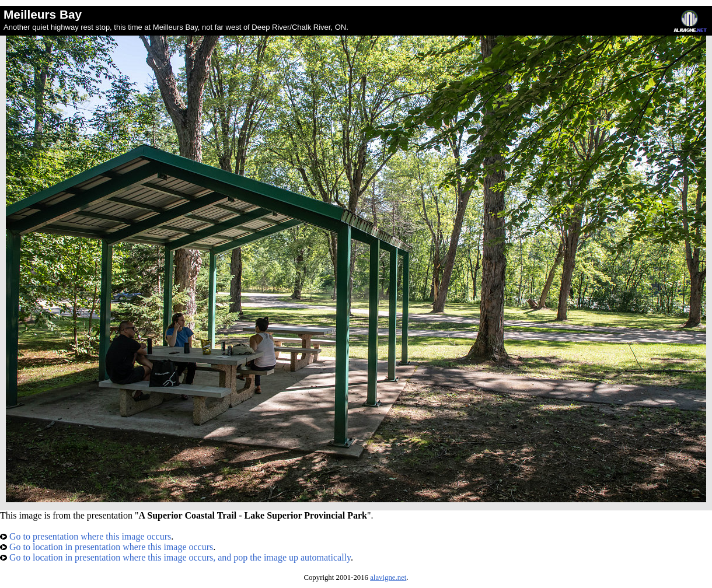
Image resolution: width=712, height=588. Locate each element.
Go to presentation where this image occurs (85, 536)
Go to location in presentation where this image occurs (107, 547)
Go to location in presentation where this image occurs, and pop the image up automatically (175, 557)
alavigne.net (388, 577)
